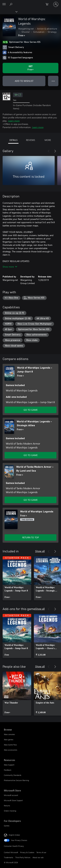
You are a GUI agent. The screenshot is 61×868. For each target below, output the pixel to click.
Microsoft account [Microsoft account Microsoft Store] (11, 795)
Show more (10, 267)
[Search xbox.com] (11, 4)
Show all (40, 551)
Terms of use (41, 852)
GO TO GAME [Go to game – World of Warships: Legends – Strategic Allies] (31, 455)
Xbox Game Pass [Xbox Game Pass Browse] (10, 745)
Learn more (14, 121)
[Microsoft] (30, 2)
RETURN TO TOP (31, 537)
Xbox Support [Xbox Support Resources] (9, 765)
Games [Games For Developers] (7, 826)
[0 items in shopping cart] (48, 4)
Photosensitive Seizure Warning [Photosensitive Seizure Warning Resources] (16, 780)
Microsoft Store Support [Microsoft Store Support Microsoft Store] (13, 800)
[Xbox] (9, 11)
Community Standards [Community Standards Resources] (13, 775)
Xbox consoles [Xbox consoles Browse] (9, 734)
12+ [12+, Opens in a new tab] (18, 95)
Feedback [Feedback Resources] (8, 770)
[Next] (55, 151)
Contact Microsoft (11, 852)
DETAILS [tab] (13, 140)
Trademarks (9, 857)
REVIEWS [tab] (30, 140)
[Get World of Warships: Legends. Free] (30, 68)
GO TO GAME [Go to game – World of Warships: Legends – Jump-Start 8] (31, 410)
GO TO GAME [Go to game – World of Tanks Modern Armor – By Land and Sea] (31, 500)
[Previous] (49, 151)
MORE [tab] (48, 140)
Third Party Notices (23, 857)
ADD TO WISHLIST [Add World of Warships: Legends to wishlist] (24, 81)
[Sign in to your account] (56, 4)
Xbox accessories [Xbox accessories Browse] (11, 750)
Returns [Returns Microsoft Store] (7, 806)
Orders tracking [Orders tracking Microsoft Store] (10, 811)
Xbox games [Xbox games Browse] (9, 740)
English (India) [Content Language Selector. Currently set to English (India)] (14, 835)
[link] (17, 578)
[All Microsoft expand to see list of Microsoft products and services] (4, 4)
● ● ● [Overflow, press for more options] (53, 81)
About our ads (38, 857)
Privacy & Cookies (27, 852)
